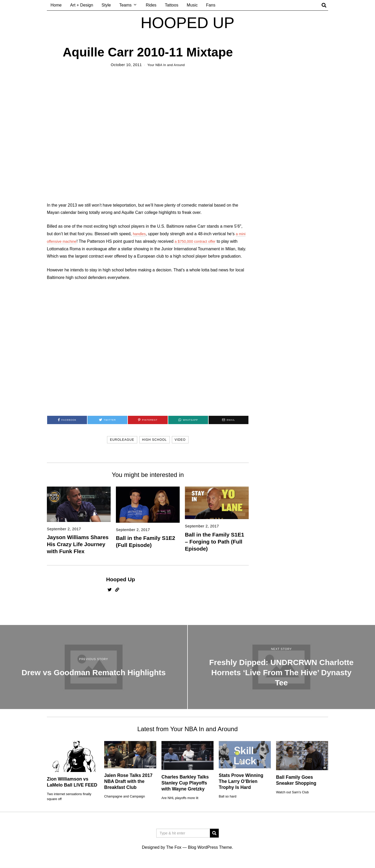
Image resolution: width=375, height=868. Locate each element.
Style (106, 5)
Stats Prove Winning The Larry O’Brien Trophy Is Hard (241, 781)
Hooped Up (121, 579)
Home (56, 5)
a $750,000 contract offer (202, 241)
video (180, 440)
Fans (211, 5)
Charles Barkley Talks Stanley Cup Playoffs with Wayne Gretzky (185, 783)
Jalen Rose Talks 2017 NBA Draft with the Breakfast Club (128, 781)
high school (155, 440)
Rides (151, 5)
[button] (214, 833)
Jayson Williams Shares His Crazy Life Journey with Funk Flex (78, 544)
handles (140, 234)
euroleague (122, 440)
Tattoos (172, 5)
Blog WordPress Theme (210, 847)
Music (192, 5)
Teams (125, 5)
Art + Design (82, 5)
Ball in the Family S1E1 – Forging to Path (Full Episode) (215, 542)
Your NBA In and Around (166, 65)
